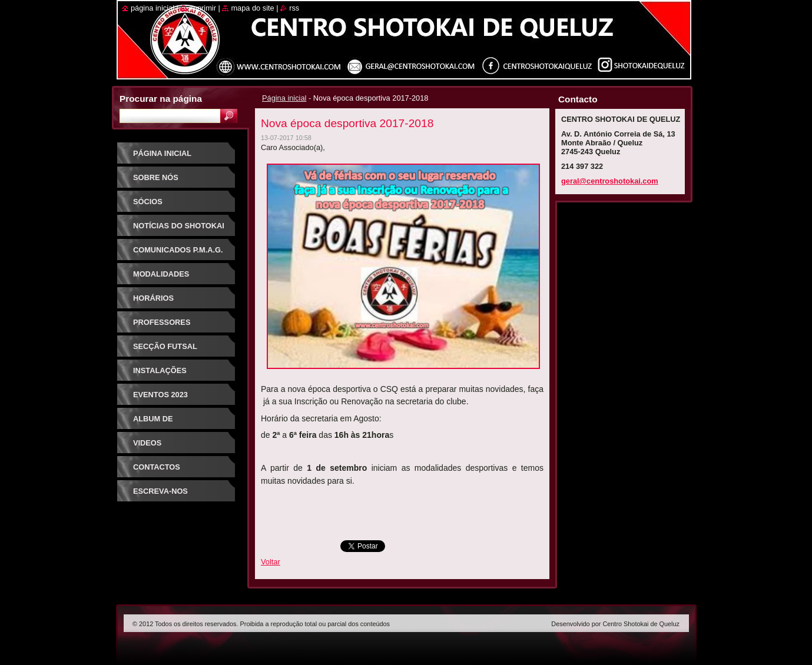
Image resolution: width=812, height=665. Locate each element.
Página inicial (284, 98)
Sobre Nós (156, 177)
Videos (147, 443)
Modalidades (161, 274)
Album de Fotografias (160, 423)
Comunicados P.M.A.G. (178, 250)
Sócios (148, 202)
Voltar (271, 562)
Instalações (160, 370)
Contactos (157, 467)
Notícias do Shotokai (179, 226)
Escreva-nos (160, 491)
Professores (162, 322)
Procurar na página (161, 99)
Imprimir (203, 8)
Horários (153, 298)
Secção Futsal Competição (165, 350)
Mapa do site (252, 8)
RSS (294, 8)
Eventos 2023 (160, 395)
